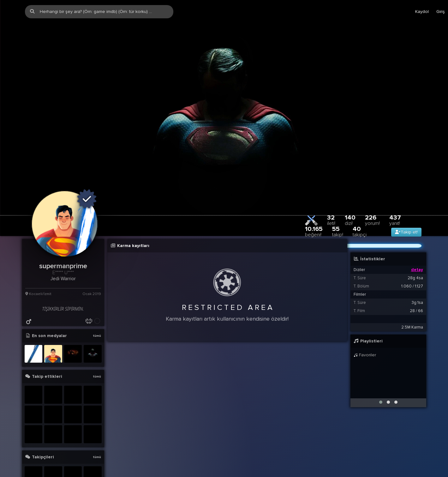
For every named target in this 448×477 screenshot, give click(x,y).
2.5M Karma (412, 276)
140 (350, 169)
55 (338, 181)
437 (395, 169)
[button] (381, 351)
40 (360, 181)
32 (331, 169)
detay (417, 219)
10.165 (314, 181)
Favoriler (365, 304)
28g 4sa (415, 227)
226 (372, 169)
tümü (97, 285)
